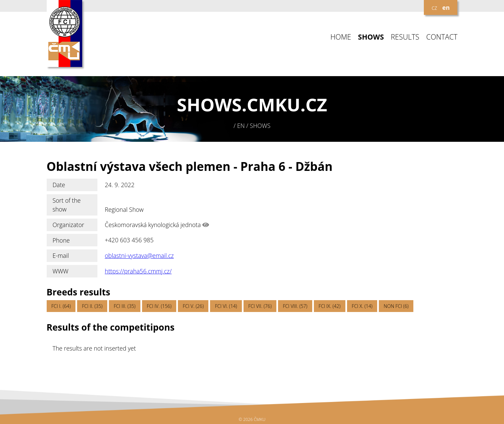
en (446, 7)
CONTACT (442, 37)
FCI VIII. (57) (295, 306)
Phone (61, 240)
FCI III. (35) (124, 306)
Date (59, 185)
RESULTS (405, 37)
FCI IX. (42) (330, 306)
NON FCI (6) (396, 306)
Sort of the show (66, 205)
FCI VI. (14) (226, 306)
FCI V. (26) (193, 306)
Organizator (68, 225)
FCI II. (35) (92, 306)
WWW (60, 271)
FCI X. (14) (362, 306)
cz (434, 7)
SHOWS (371, 37)
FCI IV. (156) (159, 306)
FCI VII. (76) (260, 306)
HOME (341, 37)
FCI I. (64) (61, 306)
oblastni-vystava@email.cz (139, 255)
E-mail (61, 255)
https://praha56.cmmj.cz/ (138, 271)
